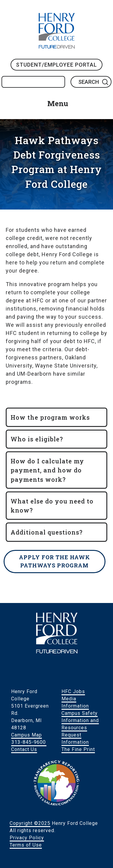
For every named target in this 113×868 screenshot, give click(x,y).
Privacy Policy (27, 838)
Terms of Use (26, 845)
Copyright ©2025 (30, 823)
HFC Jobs (73, 691)
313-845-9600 (29, 742)
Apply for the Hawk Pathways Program (55, 561)
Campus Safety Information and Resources (80, 720)
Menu (58, 103)
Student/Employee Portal (56, 65)
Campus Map (27, 735)
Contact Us (24, 749)
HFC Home (57, 31)
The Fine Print (78, 749)
